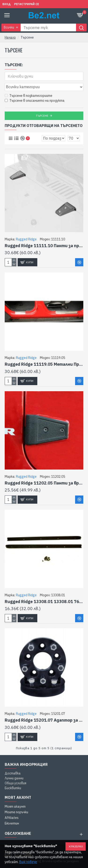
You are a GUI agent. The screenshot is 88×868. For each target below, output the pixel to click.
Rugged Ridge (26, 239)
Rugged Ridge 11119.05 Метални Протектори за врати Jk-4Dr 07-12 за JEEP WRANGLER (44, 364)
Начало (10, 37)
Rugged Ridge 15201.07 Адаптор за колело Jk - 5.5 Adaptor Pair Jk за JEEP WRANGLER (44, 720)
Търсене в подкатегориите (29, 96)
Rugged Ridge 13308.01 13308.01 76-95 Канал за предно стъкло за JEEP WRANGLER (44, 602)
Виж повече (28, 862)
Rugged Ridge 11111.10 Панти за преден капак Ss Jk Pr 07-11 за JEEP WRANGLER (44, 246)
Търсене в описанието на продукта (35, 101)
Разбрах (77, 846)
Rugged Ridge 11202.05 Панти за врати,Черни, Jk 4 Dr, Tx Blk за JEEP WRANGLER (44, 483)
